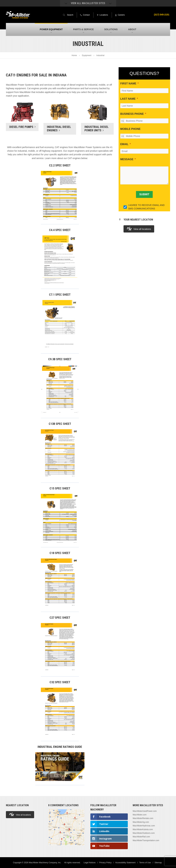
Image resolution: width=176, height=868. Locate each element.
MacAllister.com (140, 815)
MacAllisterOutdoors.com (144, 833)
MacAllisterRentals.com (143, 818)
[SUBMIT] (144, 194)
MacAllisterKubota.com (143, 829)
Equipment (87, 55)
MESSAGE (127, 159)
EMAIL (124, 144)
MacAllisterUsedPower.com (145, 811)
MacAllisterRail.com (141, 837)
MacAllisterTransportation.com (146, 840)
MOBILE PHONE (130, 129)
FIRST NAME (128, 84)
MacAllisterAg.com (141, 822)
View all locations (139, 229)
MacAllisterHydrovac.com (144, 826)
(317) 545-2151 (162, 15)
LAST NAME (128, 99)
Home (74, 55)
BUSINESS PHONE (132, 114)
